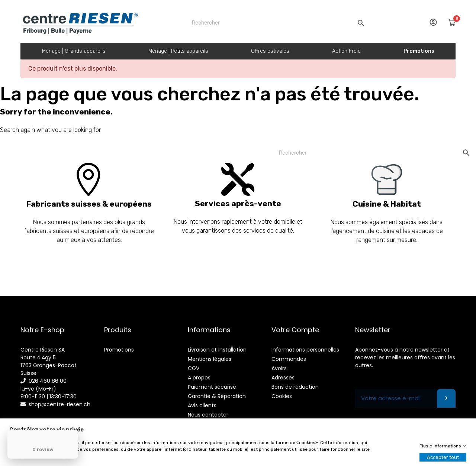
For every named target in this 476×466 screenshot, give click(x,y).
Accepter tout (443, 457)
